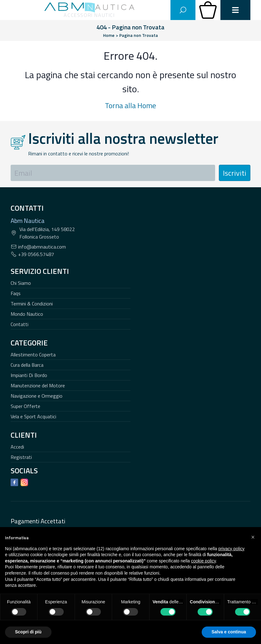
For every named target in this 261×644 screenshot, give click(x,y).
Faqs (16, 293)
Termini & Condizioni (32, 304)
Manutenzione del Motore (38, 385)
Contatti (20, 324)
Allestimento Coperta (33, 355)
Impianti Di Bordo (29, 375)
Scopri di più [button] (28, 632)
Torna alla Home (130, 105)
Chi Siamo (21, 283)
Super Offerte (25, 406)
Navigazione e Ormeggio (37, 396)
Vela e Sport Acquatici (33, 416)
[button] (253, 537)
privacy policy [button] (231, 549)
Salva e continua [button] (229, 632)
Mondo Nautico (27, 314)
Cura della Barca (27, 365)
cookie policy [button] (203, 561)
